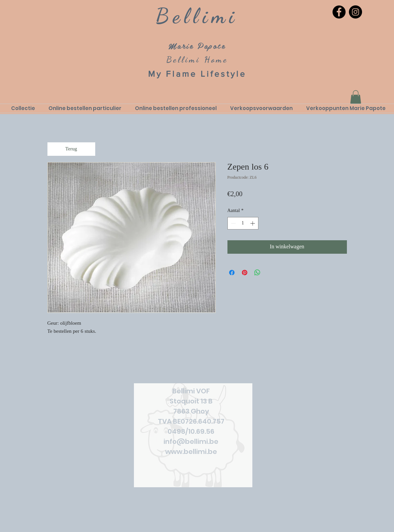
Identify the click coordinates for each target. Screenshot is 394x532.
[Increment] (253, 223)
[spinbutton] (243, 223)
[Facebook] (339, 12)
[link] (356, 97)
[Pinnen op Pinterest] (245, 273)
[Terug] (71, 149)
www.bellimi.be (191, 452)
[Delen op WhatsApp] (257, 273)
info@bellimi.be (191, 441)
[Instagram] (355, 12)
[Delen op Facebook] (232, 273)
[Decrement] (233, 223)
